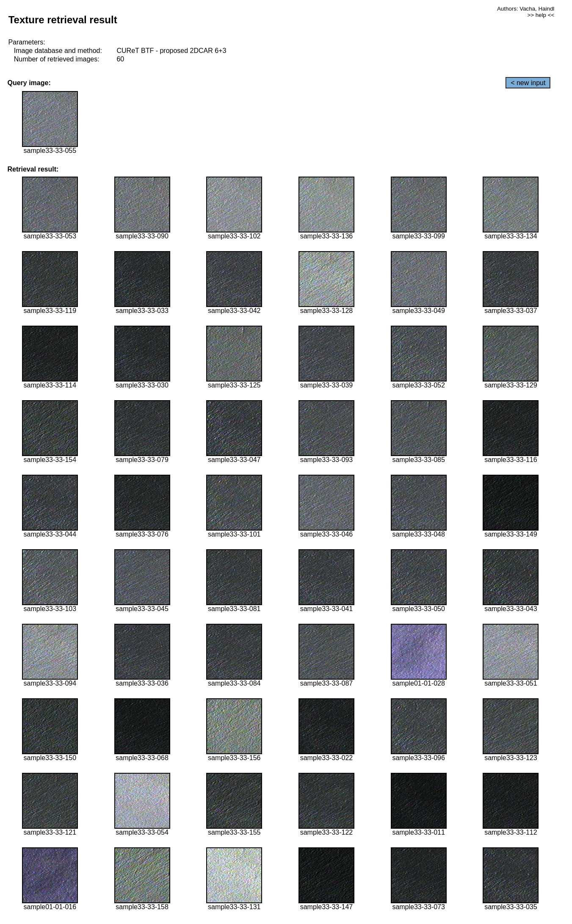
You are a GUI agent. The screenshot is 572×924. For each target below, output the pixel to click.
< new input (528, 83)
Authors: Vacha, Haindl (526, 9)
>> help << (541, 15)
